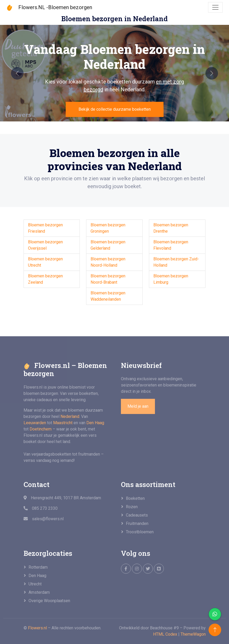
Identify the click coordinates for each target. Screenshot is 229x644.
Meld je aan (138, 406)
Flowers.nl (37, 628)
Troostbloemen (140, 532)
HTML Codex (165, 634)
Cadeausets (137, 515)
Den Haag (95, 423)
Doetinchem (41, 429)
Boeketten (135, 498)
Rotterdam (38, 567)
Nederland (70, 416)
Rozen (132, 507)
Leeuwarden (35, 423)
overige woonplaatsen (49, 601)
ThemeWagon (193, 634)
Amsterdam (39, 592)
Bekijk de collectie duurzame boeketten (115, 109)
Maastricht (63, 423)
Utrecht (35, 584)
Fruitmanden (137, 523)
